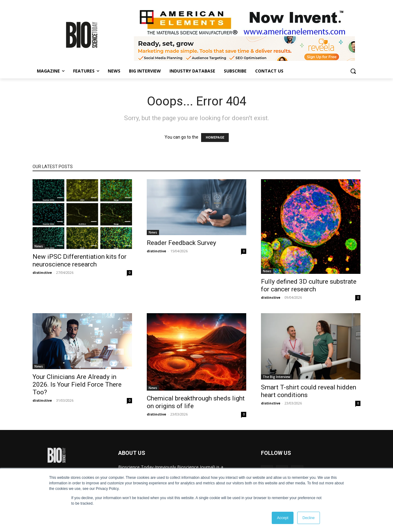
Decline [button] (309, 518)
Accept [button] (283, 518)
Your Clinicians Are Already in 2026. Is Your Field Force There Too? (77, 384)
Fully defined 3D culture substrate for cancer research (309, 285)
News (39, 246)
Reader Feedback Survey (181, 243)
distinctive (42, 272)
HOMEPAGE (215, 138)
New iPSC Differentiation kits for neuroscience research (80, 260)
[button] (353, 71)
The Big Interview (276, 377)
